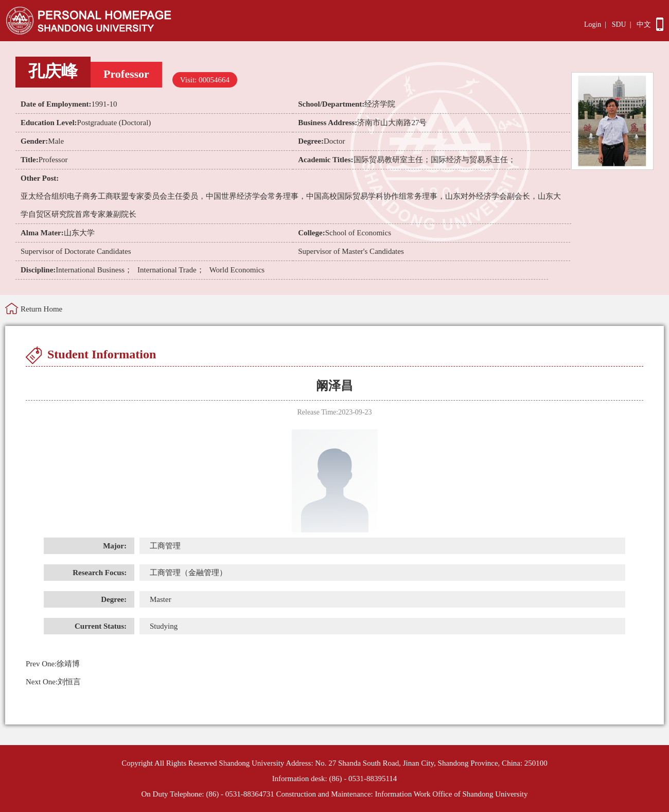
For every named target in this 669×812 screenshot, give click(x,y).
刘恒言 (53, 682)
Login (593, 24)
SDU (619, 24)
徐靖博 (53, 664)
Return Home (41, 309)
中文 (644, 24)
